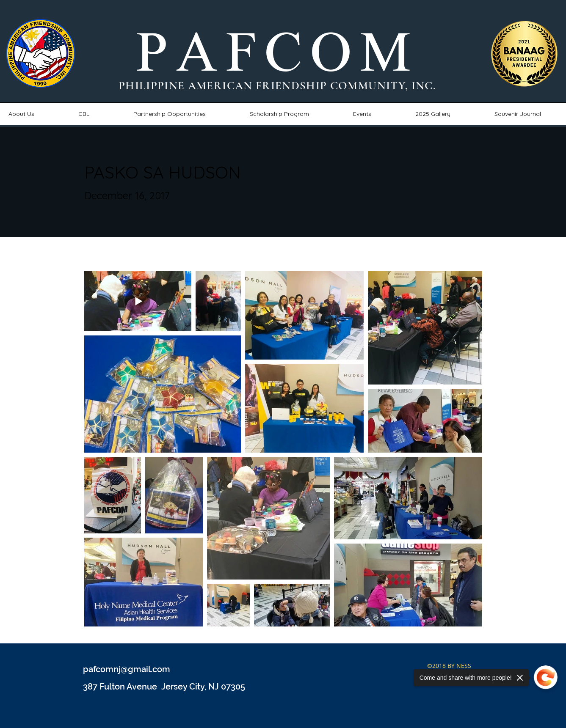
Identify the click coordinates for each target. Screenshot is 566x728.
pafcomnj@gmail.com (127, 669)
